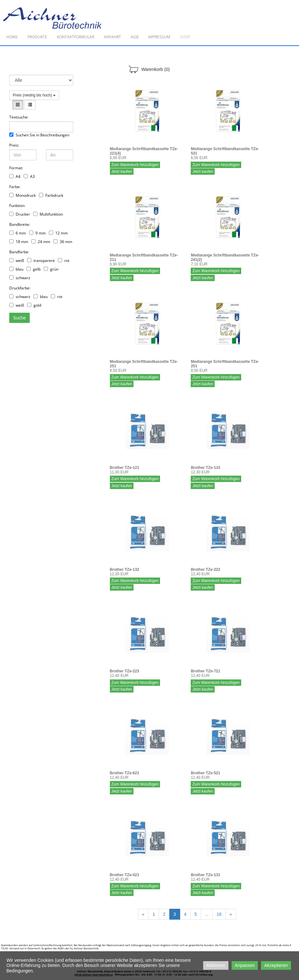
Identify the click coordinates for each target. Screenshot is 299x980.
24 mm (41, 242)
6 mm (18, 233)
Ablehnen (216, 965)
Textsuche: (19, 117)
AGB (135, 37)
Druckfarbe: (20, 288)
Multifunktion (48, 214)
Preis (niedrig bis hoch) (34, 95)
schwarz (20, 278)
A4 (15, 176)
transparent (41, 260)
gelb (34, 269)
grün (51, 269)
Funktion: (17, 206)
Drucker (20, 214)
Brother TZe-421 (125, 875)
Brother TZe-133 (205, 468)
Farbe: (15, 187)
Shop (185, 37)
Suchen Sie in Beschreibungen (39, 135)
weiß (17, 260)
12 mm (58, 233)
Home (12, 37)
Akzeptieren (276, 965)
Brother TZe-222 (205, 570)
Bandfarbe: (19, 252)
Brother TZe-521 (205, 773)
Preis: (14, 145)
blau (16, 269)
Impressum (159, 37)
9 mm (37, 233)
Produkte (37, 37)
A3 (29, 176)
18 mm (19, 242)
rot (64, 260)
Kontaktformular (76, 37)
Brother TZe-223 (125, 671)
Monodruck (23, 195)
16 (219, 914)
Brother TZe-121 (125, 468)
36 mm (63, 242)
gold (34, 305)
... (207, 914)
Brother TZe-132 (125, 570)
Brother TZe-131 (205, 875)
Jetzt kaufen (122, 172)
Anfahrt (112, 37)
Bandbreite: (20, 224)
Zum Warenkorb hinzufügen (135, 165)
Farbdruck (51, 195)
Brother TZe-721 (205, 671)
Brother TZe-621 (125, 773)
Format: (16, 168)
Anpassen (245, 965)
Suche (19, 318)
